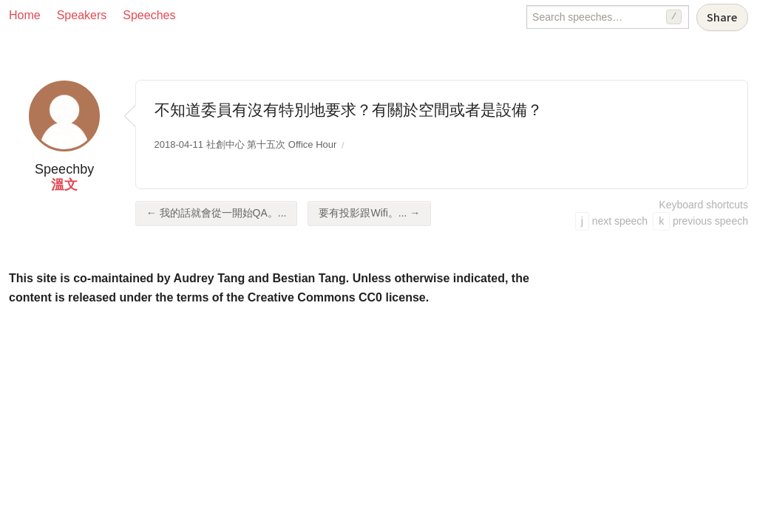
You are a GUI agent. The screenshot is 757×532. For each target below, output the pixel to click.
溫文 (64, 185)
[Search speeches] (608, 17)
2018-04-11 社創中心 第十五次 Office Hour (246, 144)
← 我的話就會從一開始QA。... (217, 213)
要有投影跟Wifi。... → (369, 213)
